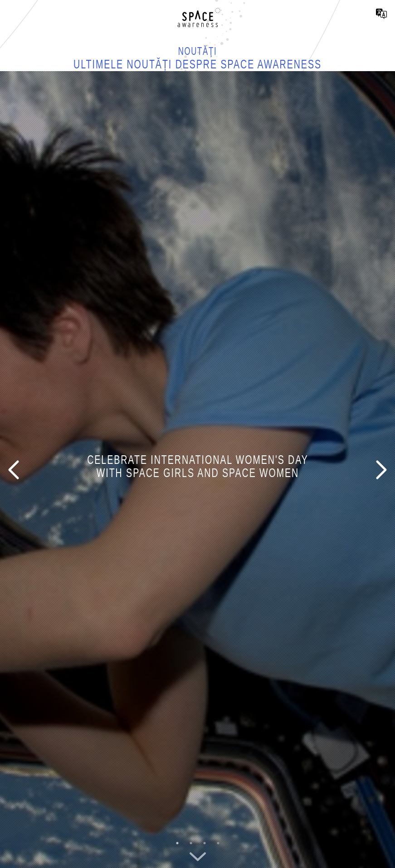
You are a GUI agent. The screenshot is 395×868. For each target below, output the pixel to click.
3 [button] (205, 843)
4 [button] (218, 843)
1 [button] (177, 843)
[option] (197, 470)
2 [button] (191, 843)
